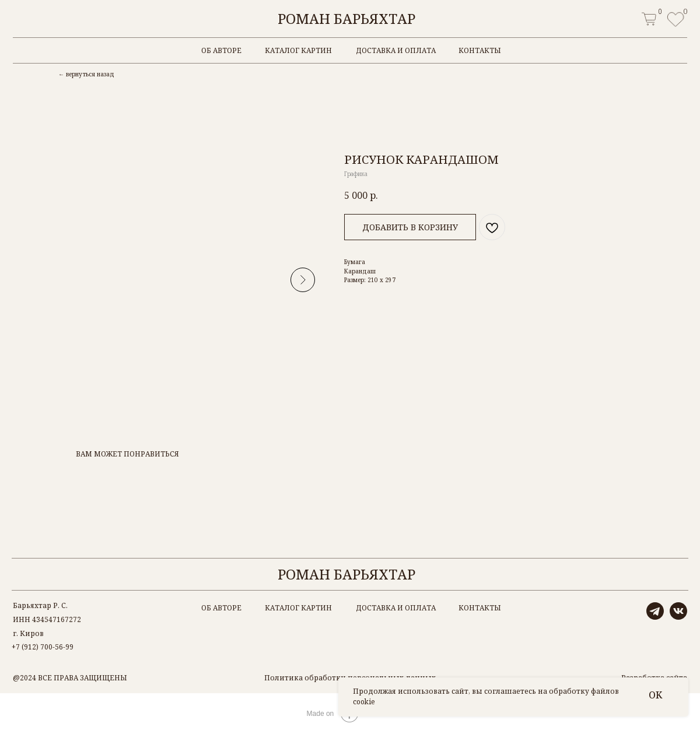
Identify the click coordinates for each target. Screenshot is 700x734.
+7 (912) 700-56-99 (43, 647)
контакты (480, 50)
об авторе (221, 50)
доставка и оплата (396, 50)
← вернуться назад (86, 74)
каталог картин (298, 50)
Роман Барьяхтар (346, 18)
